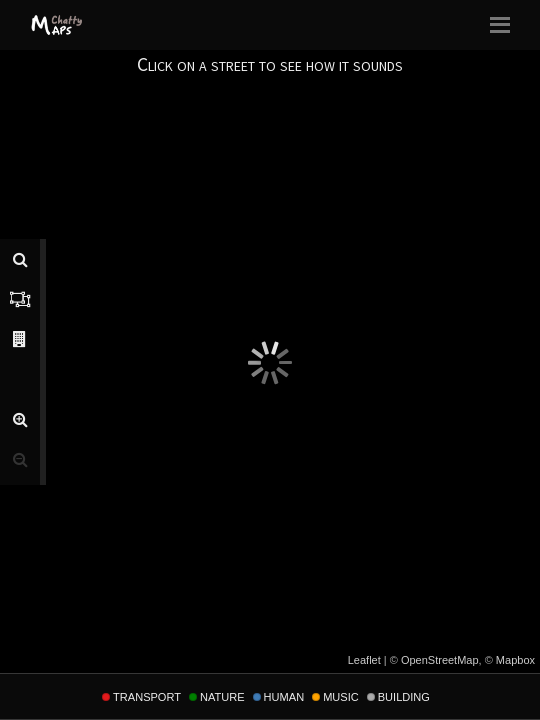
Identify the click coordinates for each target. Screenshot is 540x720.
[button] (20, 419)
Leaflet (364, 660)
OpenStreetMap (440, 660)
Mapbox (515, 660)
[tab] (20, 259)
